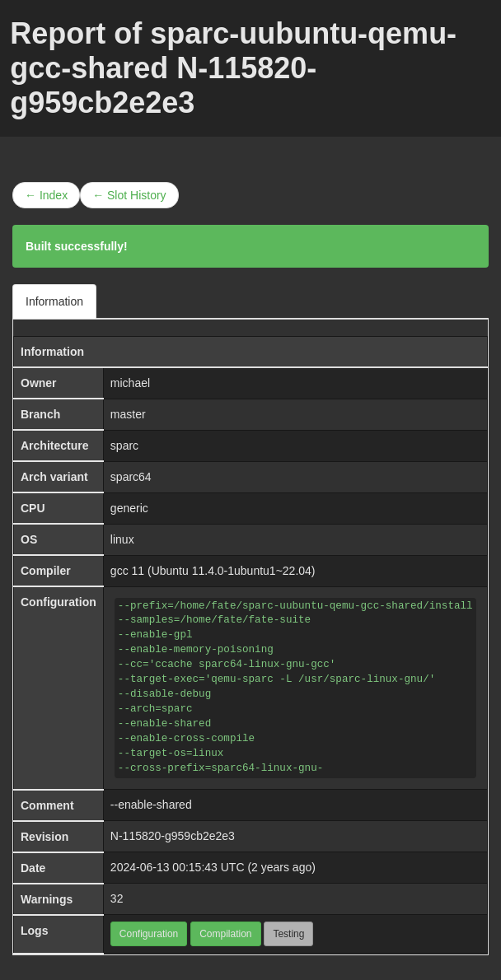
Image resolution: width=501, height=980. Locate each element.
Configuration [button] (149, 934)
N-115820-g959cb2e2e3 (173, 836)
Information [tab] (54, 301)
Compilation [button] (225, 934)
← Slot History (129, 195)
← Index (46, 195)
